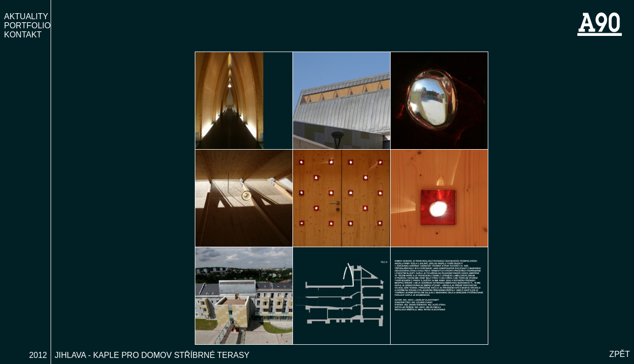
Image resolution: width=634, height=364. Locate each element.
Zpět (620, 356)
